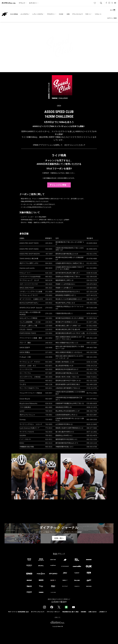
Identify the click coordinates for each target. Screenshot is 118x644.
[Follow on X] (112, 3)
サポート (89, 14)
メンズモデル (25, 14)
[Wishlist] (95, 3)
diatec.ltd (60, 626)
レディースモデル (38, 14)
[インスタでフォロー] (109, 3)
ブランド (23, 3)
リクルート (98, 14)
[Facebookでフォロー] (106, 3)
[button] (113, 10)
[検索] (101, 3)
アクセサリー (52, 14)
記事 (68, 14)
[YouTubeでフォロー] (115, 3)
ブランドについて (77, 14)
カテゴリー (34, 3)
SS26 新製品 (14, 14)
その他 (61, 14)
